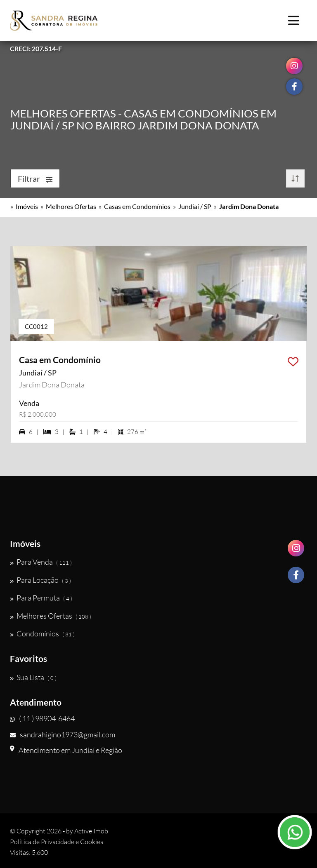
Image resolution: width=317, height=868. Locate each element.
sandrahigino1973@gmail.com (63, 734)
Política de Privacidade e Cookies (57, 842)
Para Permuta (41, 598)
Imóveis (27, 206)
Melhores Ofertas (71, 206)
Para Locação (40, 580)
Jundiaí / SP (195, 206)
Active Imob (91, 831)
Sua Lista (33, 677)
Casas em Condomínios (137, 206)
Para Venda (41, 562)
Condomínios (42, 633)
